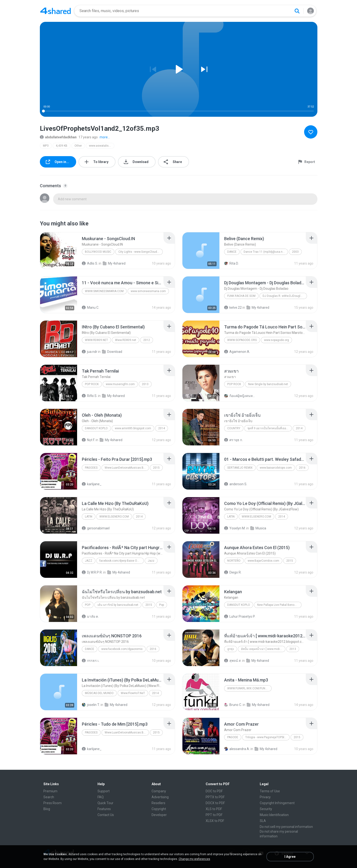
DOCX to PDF (215, 803)
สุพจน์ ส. (233, 661)
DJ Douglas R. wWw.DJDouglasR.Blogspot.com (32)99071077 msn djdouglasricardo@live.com (285, 296)
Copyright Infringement (277, 803)
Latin (89, 517)
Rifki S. (90, 396)
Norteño (234, 561)
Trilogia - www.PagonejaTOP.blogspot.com (267, 737)
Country (234, 428)
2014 (162, 428)
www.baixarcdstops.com (276, 468)
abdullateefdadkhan (58, 137)
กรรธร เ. (91, 661)
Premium (50, 791)
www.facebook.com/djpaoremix (122, 649)
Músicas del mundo (99, 693)
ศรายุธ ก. (233, 440)
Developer (159, 815)
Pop (88, 605)
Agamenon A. (237, 352)
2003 (295, 252)
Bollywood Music (98, 252)
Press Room (53, 803)
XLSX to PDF (215, 821)
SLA (263, 821)
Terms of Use (270, 791)
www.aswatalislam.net (102, 146)
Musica (258, 528)
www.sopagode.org (242, 340)
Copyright (159, 809)
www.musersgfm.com (120, 384)
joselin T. (91, 705)
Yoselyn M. (235, 528)
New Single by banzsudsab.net (268, 384)
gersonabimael (96, 528)
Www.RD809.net (96, 340)
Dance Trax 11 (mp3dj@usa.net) (265, 252)
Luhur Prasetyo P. (240, 616)
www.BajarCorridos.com (263, 561)
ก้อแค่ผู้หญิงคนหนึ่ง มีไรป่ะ (240, 396)
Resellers (158, 803)
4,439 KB (62, 146)
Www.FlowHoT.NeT (133, 693)
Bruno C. (233, 705)
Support (104, 791)
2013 (145, 384)
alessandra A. (237, 749)
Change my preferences (194, 859)
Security (266, 809)
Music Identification (274, 815)
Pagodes (91, 468)
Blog (47, 809)
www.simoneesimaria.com (104, 291)
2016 (302, 468)
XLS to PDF (214, 809)
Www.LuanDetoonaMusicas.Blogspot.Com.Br (127, 468)
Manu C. (90, 308)
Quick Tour (105, 803)
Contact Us (106, 815)
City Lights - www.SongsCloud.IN (139, 252)
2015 (156, 468)
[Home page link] (56, 11)
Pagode (233, 737)
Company (159, 791)
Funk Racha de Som (241, 296)
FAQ (101, 797)
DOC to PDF (214, 791)
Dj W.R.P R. (92, 572)
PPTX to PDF (215, 797)
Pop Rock (92, 384)
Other (78, 146)
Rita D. (231, 263)
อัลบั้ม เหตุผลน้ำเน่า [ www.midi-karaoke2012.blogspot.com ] (263, 649)
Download (112, 352)
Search (49, 797)
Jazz (89, 561)
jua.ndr (90, 352)
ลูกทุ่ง (231, 649)
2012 (147, 340)
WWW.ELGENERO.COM (114, 517)
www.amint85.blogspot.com (133, 428)
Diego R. (233, 572)
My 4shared (114, 263)
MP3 (46, 146)
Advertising (160, 797)
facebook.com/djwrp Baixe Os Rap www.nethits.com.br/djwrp (122, 561)
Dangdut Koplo (96, 428)
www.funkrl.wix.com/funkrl (249, 688)
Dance (232, 252)
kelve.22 (233, 308)
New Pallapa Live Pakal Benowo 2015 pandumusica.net (279, 605)
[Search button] (297, 11)
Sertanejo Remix (240, 468)
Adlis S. (90, 263)
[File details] (59, 251)
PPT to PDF (214, 815)
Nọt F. (88, 440)
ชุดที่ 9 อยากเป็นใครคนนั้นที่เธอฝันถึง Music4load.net (270, 428)
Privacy (265, 797)
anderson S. (236, 484)
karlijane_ (92, 484)
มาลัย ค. (90, 616)
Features (104, 809)
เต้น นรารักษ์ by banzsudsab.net (118, 605)
